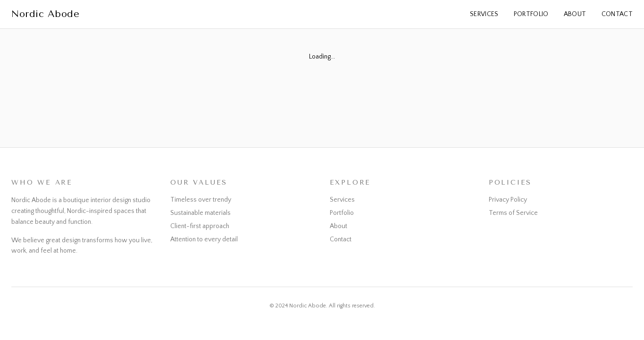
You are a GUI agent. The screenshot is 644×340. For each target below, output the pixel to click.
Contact (617, 14)
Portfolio (531, 14)
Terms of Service (513, 213)
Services (484, 14)
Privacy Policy (508, 200)
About (575, 14)
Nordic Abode (45, 14)
